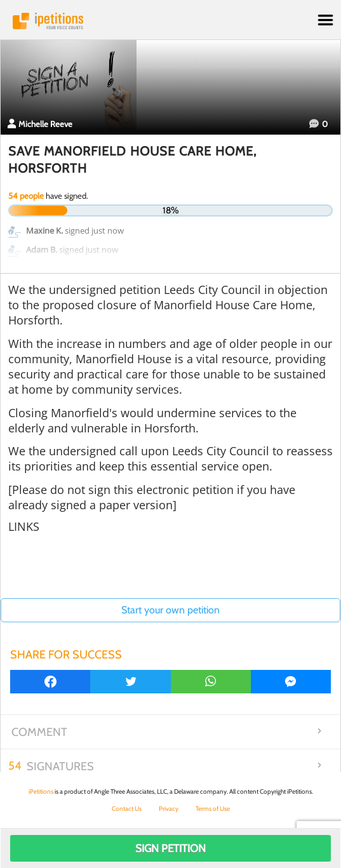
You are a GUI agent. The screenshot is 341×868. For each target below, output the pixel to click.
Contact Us (127, 809)
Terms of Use (213, 809)
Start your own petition (170, 610)
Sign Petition (170, 848)
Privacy (169, 809)
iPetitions (170, 21)
